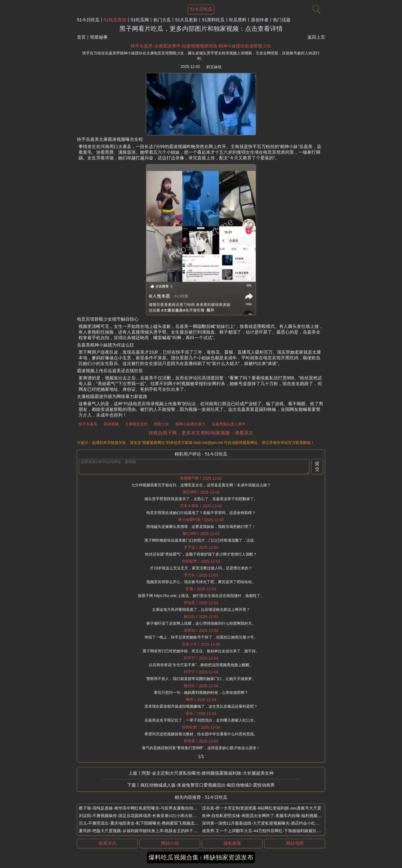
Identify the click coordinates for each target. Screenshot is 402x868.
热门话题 (282, 20)
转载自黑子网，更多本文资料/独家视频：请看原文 (201, 433)
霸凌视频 (111, 424)
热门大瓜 (162, 20)
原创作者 (260, 20)
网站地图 (295, 843)
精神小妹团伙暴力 (190, 424)
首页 (81, 37)
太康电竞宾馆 (136, 424)
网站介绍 (170, 843)
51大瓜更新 (187, 20)
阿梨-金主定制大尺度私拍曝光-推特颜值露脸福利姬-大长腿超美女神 (208, 773)
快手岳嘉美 (88, 424)
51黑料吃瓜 (213, 20)
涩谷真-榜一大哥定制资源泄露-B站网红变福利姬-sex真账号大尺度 (262, 808)
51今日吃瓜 (88, 20)
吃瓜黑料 (238, 20)
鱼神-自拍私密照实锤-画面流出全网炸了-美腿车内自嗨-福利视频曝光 (264, 816)
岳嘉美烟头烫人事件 (229, 424)
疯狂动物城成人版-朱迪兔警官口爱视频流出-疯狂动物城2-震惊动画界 (208, 785)
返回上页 (316, 37)
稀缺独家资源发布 (228, 857)
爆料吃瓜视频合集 (174, 857)
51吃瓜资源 (115, 20)
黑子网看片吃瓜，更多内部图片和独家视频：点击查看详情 (201, 29)
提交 (317, 466)
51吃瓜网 (140, 20)
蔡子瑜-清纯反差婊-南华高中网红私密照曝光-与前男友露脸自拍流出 (140, 808)
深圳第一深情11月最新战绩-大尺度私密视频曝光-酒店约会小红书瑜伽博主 (269, 823)
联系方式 (107, 843)
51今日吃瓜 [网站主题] (201, 9)
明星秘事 (99, 37)
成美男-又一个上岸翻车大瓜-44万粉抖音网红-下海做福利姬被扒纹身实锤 (267, 831)
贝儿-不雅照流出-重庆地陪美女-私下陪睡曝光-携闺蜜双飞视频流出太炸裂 (145, 823)
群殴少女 (161, 424)
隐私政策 (232, 843)
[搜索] (316, 8)
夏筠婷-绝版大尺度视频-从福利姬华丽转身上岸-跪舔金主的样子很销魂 (142, 831)
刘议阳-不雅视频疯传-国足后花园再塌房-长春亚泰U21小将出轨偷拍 (140, 816)
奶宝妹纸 (214, 67)
